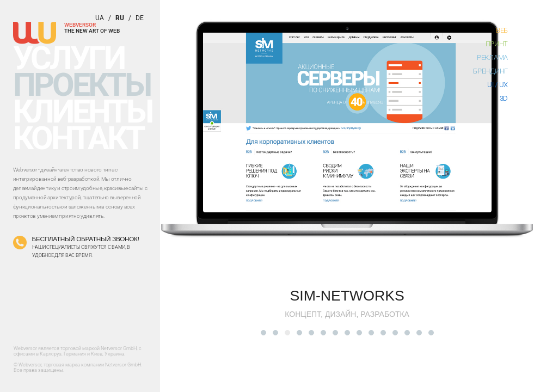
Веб (502, 30)
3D (504, 98)
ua (100, 18)
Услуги (69, 58)
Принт (497, 44)
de (140, 18)
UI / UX (498, 85)
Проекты (82, 85)
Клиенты (83, 111)
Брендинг (490, 71)
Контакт (79, 138)
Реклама (492, 57)
